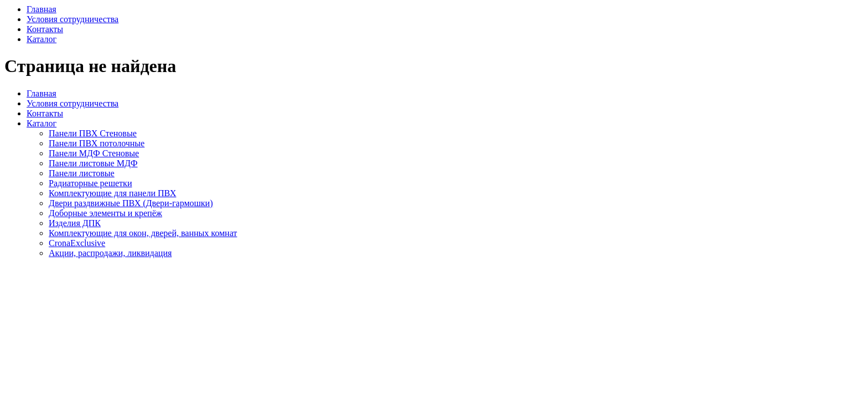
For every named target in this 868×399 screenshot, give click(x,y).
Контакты (45, 29)
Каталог (42, 39)
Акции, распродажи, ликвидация (110, 253)
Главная (42, 9)
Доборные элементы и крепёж (105, 213)
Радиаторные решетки (90, 183)
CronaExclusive (77, 243)
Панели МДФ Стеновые (94, 153)
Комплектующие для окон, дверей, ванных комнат (143, 233)
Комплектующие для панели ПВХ (112, 193)
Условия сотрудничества (73, 19)
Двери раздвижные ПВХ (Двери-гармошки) (131, 203)
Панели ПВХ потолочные (97, 143)
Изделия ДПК (75, 223)
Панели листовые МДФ (93, 163)
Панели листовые (82, 173)
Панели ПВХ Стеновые (93, 133)
